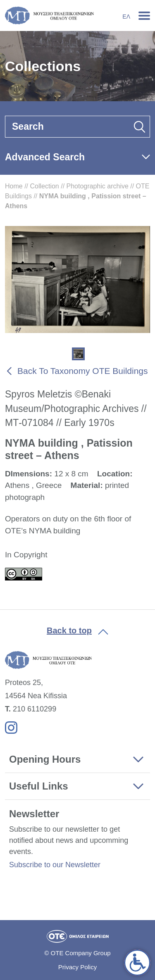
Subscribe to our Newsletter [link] (55, 865)
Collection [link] (44, 186)
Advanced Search (45, 157)
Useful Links (39, 786)
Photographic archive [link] (98, 186)
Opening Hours (45, 759)
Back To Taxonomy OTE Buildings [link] (83, 371)
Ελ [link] (126, 17)
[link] (137, 963)
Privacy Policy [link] (77, 967)
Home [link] (14, 186)
